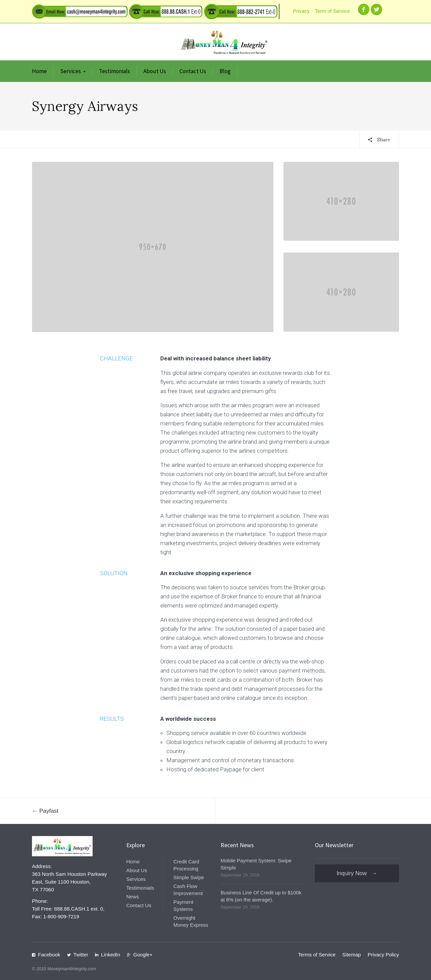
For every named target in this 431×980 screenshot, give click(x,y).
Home (39, 71)
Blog (225, 71)
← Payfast (45, 811)
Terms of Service (317, 955)
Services (71, 71)
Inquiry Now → (357, 873)
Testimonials (114, 71)
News (133, 897)
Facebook (49, 955)
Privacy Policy (383, 955)
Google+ (143, 955)
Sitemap (352, 955)
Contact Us (193, 71)
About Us (155, 71)
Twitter (81, 955)
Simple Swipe (189, 877)
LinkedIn (111, 955)
